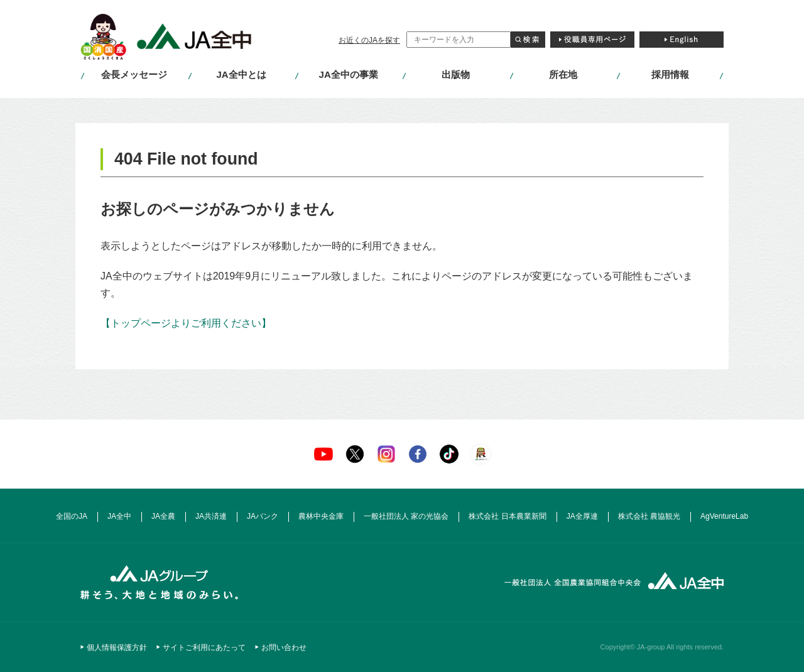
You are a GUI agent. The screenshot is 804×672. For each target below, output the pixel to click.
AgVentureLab (724, 516)
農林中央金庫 (321, 516)
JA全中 (119, 516)
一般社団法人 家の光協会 (406, 516)
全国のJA (72, 516)
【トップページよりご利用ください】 (186, 323)
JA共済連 (211, 516)
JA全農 (163, 516)
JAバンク (263, 516)
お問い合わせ (284, 648)
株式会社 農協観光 (649, 516)
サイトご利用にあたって (204, 648)
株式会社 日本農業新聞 (507, 516)
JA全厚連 (582, 516)
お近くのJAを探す (369, 40)
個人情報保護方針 (117, 648)
